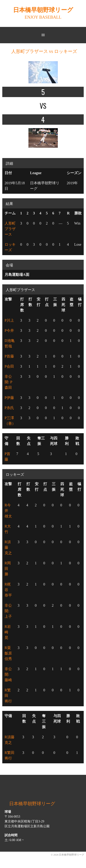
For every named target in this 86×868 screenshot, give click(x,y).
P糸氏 (9, 408)
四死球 (63, 305)
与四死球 (54, 441)
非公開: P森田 (8, 382)
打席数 (22, 305)
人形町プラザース (10, 229)
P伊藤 (9, 398)
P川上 (9, 320)
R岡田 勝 (8, 569)
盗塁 (72, 302)
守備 (6, 441)
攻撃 (8, 299)
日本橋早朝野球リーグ (43, 10)
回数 (18, 441)
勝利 (67, 441)
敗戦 (77, 441)
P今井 (9, 330)
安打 (39, 302)
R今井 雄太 (8, 511)
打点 (47, 302)
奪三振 (41, 441)
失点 (29, 441)
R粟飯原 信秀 (10, 653)
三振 (55, 302)
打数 (30, 302)
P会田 (9, 366)
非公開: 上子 (8, 611)
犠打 (80, 302)
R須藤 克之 (8, 547)
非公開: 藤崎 (8, 674)
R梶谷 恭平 (8, 590)
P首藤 (9, 356)
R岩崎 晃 (8, 632)
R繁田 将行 (8, 696)
